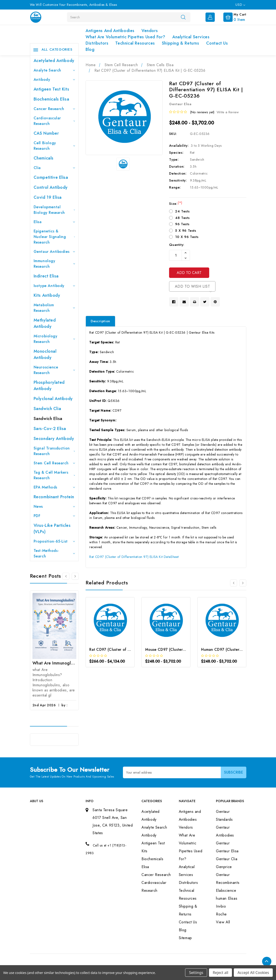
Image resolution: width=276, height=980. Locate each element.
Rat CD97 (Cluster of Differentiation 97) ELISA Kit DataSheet (134, 557)
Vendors (150, 31)
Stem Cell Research (54, 463)
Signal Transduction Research (54, 451)
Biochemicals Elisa (51, 99)
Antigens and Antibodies (110, 31)
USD (240, 5)
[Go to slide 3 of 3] (66, 576)
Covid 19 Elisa (48, 197)
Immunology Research (54, 264)
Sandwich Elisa (48, 419)
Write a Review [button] (228, 112)
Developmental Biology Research (54, 210)
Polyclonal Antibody (53, 399)
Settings (196, 973)
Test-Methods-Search (54, 553)
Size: (176, 204)
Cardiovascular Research (54, 121)
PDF (54, 516)
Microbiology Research (54, 339)
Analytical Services (191, 37)
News (54, 506)
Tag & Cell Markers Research (54, 475)
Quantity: (177, 245)
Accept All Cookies (253, 973)
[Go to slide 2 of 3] (75, 576)
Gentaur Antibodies (54, 252)
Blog (90, 49)
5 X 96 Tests (186, 231)
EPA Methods (54, 487)
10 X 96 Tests (187, 237)
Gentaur (223, 843)
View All (223, 922)
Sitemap (185, 938)
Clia (54, 168)
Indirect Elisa (46, 276)
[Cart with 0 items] (231, 17)
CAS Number (46, 133)
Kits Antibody (47, 295)
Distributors (97, 43)
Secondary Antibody (54, 439)
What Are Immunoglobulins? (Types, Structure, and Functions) (54, 663)
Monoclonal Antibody (45, 354)
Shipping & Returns (181, 43)
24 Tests (182, 211)
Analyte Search (54, 70)
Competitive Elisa (51, 177)
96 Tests (182, 224)
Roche (221, 914)
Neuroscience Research (54, 370)
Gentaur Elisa (227, 851)
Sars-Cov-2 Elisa (50, 429)
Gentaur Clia (227, 859)
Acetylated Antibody (54, 61)
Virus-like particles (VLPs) (52, 529)
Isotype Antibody (54, 286)
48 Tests (182, 218)
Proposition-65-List (54, 541)
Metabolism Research (54, 308)
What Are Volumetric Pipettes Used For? (125, 37)
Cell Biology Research (54, 146)
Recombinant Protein (54, 497)
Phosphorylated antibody (49, 386)
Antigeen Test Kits (51, 89)
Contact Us (217, 43)
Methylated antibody (45, 323)
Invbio (221, 906)
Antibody (54, 80)
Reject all (220, 973)
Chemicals (44, 158)
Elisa (54, 222)
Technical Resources (135, 43)
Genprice (224, 867)
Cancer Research (54, 109)
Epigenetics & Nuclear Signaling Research (54, 237)
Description (100, 321)
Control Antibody (51, 187)
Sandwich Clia (47, 409)
